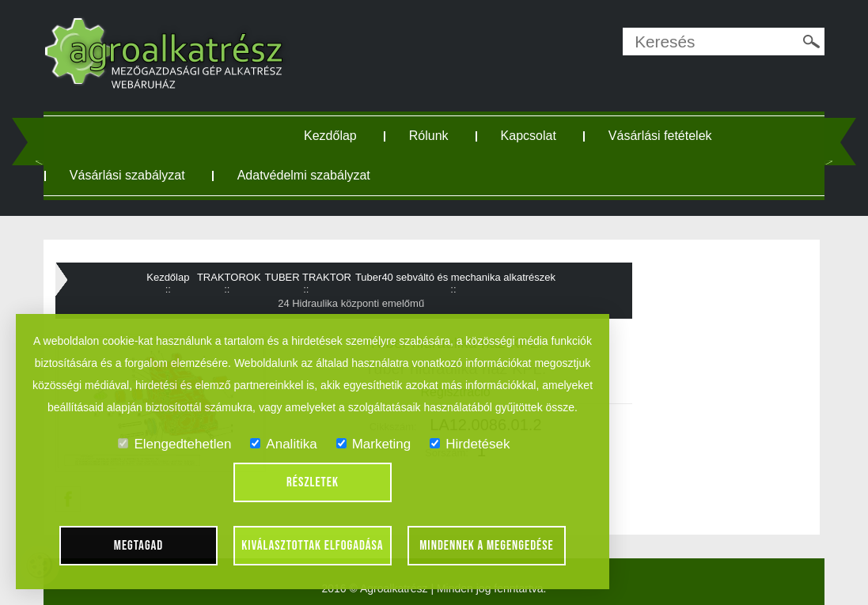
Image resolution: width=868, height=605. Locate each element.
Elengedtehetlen (174, 444)
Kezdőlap (330, 136)
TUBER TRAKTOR (308, 277)
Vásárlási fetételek (660, 136)
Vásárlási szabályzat (127, 175)
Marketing (374, 444)
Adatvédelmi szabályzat (304, 175)
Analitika (283, 444)
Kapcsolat (529, 136)
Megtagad (139, 546)
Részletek (313, 482)
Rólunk (429, 136)
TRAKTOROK (229, 277)
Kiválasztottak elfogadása (312, 546)
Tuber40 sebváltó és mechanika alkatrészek (455, 277)
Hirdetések (470, 444)
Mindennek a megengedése (487, 546)
